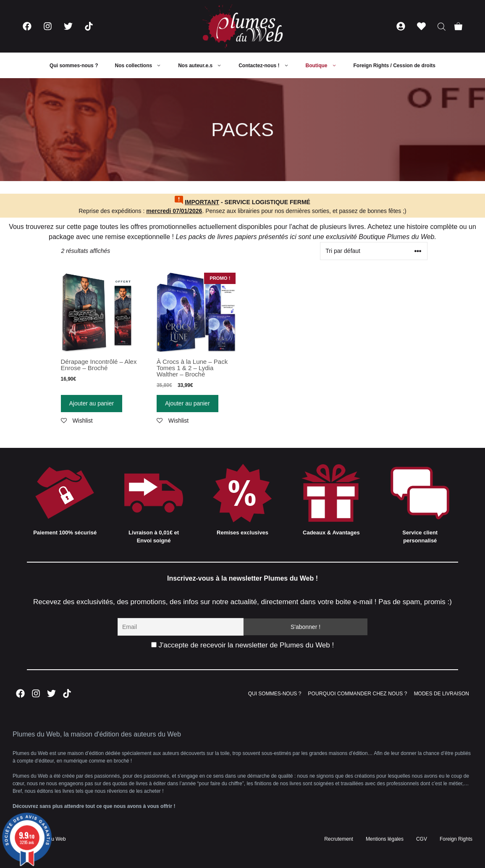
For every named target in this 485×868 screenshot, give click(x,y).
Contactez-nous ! (268, 66)
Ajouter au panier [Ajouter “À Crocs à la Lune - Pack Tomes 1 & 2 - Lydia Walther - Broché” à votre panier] (187, 403)
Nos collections (142, 66)
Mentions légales (385, 839)
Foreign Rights (456, 839)
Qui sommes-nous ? (74, 66)
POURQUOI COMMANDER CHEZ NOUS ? (357, 694)
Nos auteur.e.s (204, 66)
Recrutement (339, 839)
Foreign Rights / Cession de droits (395, 66)
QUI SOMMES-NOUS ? (275, 694)
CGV (422, 839)
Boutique (325, 66)
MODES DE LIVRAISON (442, 694)
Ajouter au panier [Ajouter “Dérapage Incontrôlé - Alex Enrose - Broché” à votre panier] (92, 403)
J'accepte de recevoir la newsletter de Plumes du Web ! (242, 645)
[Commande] (374, 251)
